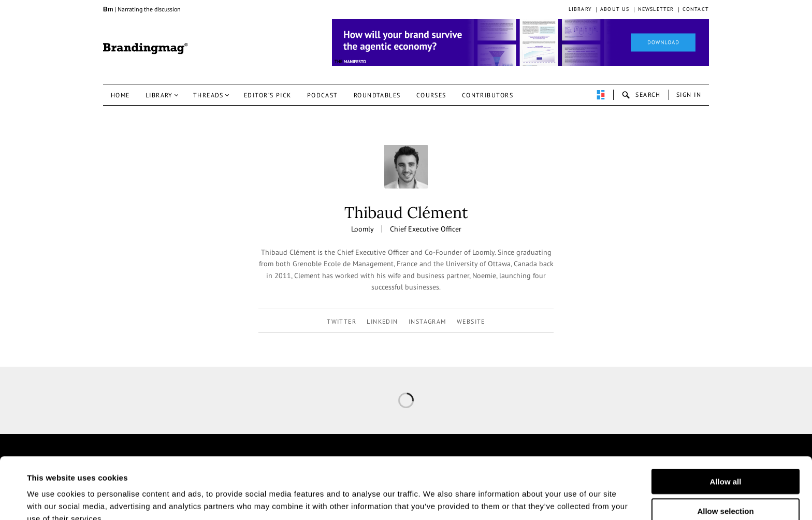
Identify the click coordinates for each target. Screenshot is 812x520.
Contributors (488, 95)
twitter (342, 321)
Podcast (323, 95)
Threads (208, 95)
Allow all (726, 429)
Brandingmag (146, 49)
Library (580, 9)
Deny (726, 487)
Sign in (689, 95)
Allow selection (725, 458)
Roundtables (377, 95)
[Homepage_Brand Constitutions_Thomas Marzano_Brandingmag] (520, 42)
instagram (427, 321)
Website (471, 321)
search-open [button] (641, 95)
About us (615, 9)
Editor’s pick (268, 95)
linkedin (382, 321)
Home (120, 95)
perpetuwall (601, 95)
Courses (431, 95)
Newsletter (656, 9)
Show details (512, 500)
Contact (696, 9)
